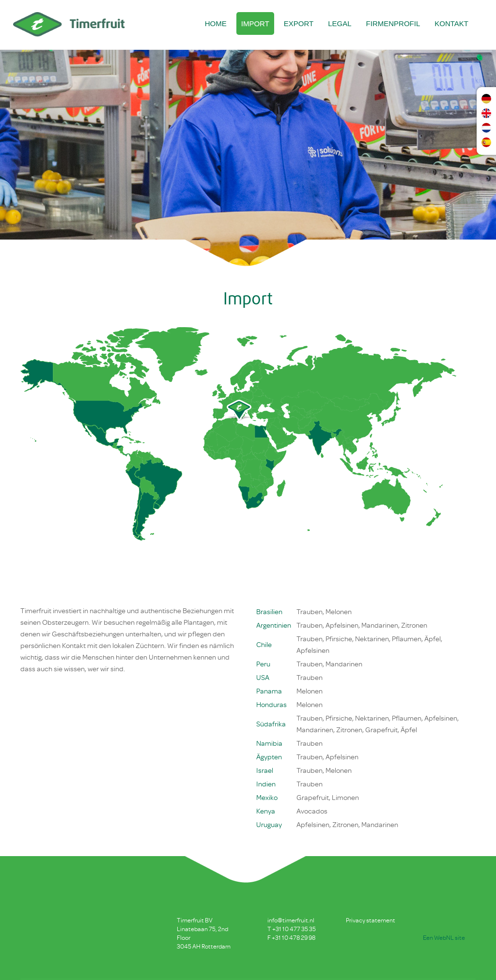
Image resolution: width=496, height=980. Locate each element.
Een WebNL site (444, 938)
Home (216, 23)
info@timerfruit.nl (291, 920)
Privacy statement (371, 920)
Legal (340, 23)
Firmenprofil (393, 23)
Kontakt (451, 23)
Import (255, 23)
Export (299, 23)
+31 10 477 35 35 (294, 929)
